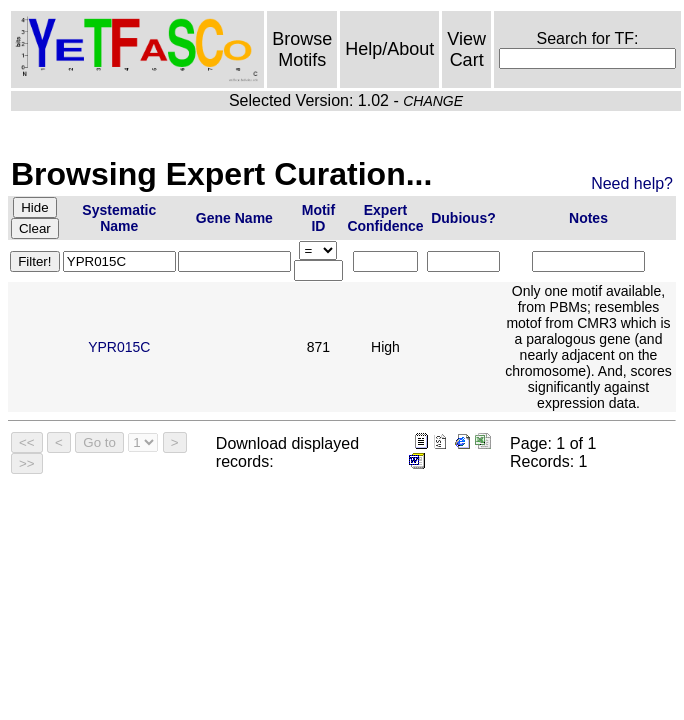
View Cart (466, 49)
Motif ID (318, 218)
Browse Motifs (302, 49)
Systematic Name (119, 218)
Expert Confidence (385, 218)
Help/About (389, 49)
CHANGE (433, 101)
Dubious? (463, 218)
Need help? (632, 183)
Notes (588, 218)
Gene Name (234, 218)
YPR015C (119, 347)
